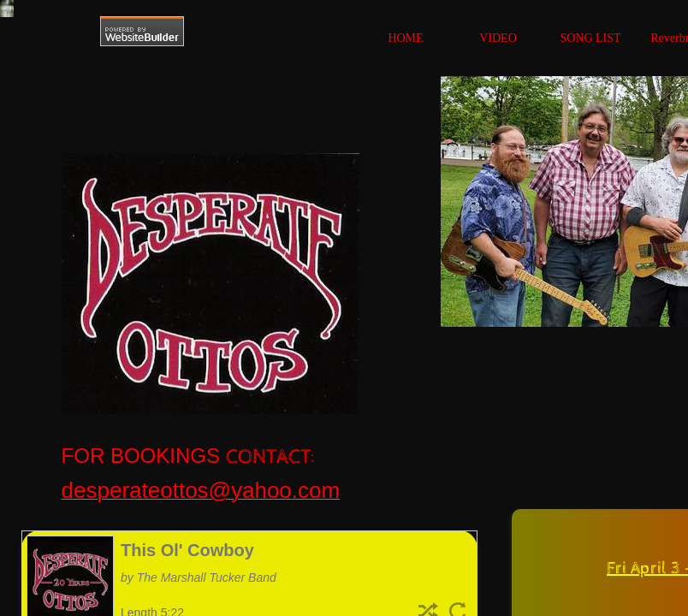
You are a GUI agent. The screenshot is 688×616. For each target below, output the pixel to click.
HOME (405, 38)
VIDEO (498, 38)
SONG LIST (590, 38)
